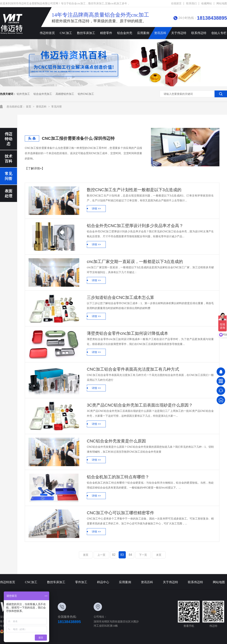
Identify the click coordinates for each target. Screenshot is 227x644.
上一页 (101, 555)
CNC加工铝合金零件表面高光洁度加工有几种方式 (133, 369)
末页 (159, 555)
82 (114, 555)
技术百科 (9, 159)
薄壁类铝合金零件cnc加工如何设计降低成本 (127, 333)
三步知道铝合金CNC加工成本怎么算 (120, 297)
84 (131, 555)
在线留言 (176, 3)
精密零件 (106, 33)
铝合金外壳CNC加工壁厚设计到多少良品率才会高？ (135, 226)
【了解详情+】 (35, 168)
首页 (29, 107)
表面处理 (9, 193)
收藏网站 (207, 3)
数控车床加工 (86, 33)
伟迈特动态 (9, 139)
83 (122, 555)
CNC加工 (66, 33)
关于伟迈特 (179, 33)
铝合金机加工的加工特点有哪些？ (118, 477)
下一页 (143, 555)
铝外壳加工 (23, 94)
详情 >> (96, 209)
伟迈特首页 (47, 33)
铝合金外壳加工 (43, 94)
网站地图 (222, 3)
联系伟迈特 (199, 33)
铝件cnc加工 (86, 94)
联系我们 (191, 3)
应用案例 (143, 33)
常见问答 (57, 107)
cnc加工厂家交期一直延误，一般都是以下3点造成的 (135, 262)
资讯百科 (160, 33)
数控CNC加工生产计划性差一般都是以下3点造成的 (134, 190)
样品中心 (103, 582)
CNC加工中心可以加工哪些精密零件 (120, 513)
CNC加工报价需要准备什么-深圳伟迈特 (78, 138)
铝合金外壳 (125, 33)
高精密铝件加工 (65, 94)
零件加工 (81, 582)
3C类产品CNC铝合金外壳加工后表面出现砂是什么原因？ (140, 405)
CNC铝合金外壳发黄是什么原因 (116, 441)
